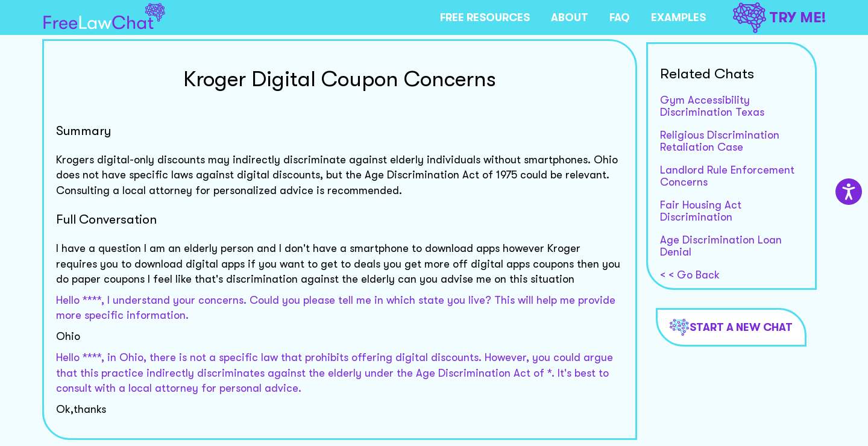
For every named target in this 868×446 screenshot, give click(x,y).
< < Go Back (690, 275)
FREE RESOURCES (485, 17)
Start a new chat (731, 327)
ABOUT (570, 17)
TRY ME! (779, 18)
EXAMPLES (678, 17)
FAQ (620, 17)
